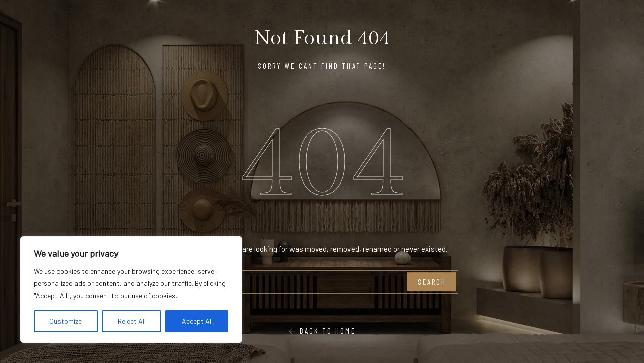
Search (432, 282)
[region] (131, 290)
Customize (66, 321)
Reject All (132, 321)
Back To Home (322, 331)
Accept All (197, 321)
